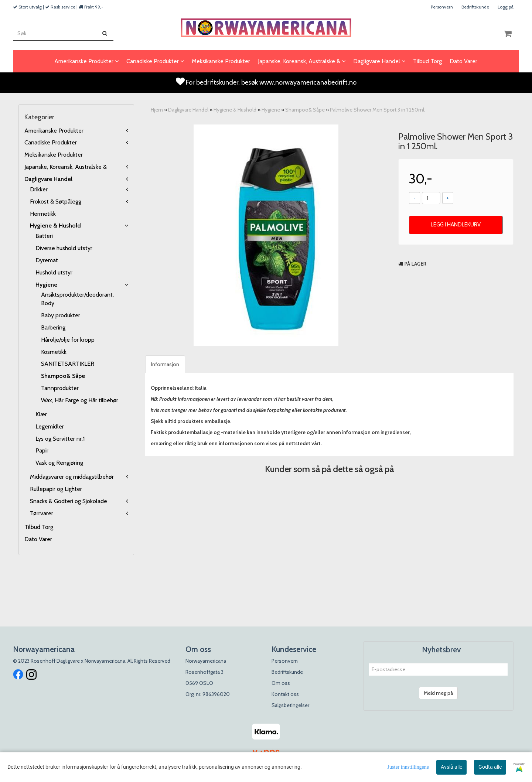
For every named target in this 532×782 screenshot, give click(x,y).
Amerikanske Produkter (54, 131)
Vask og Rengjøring (59, 463)
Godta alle (490, 767)
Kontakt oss (285, 694)
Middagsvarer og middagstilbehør (72, 477)
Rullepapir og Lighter (56, 489)
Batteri (44, 236)
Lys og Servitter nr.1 (60, 439)
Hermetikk (43, 214)
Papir (42, 450)
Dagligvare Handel (48, 179)
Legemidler (50, 426)
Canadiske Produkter (51, 142)
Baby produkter (61, 315)
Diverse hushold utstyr (64, 248)
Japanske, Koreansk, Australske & (66, 167)
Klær (41, 414)
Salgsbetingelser (290, 705)
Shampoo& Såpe (63, 376)
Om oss (281, 683)
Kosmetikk (54, 352)
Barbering (53, 327)
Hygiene (46, 285)
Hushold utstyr (54, 272)
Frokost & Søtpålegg (56, 202)
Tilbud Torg (39, 527)
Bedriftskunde (475, 7)
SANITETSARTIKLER (68, 364)
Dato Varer (38, 539)
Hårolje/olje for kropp (68, 340)
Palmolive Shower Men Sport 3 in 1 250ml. (378, 110)
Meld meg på (438, 693)
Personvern (442, 7)
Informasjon (165, 364)
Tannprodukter (60, 388)
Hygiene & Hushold (55, 226)
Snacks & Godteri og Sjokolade (69, 501)
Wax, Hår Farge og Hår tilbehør (80, 400)
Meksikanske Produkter (54, 155)
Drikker (39, 189)
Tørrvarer (42, 513)
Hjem (157, 110)
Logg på (506, 7)
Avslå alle (451, 767)
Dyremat (47, 260)
